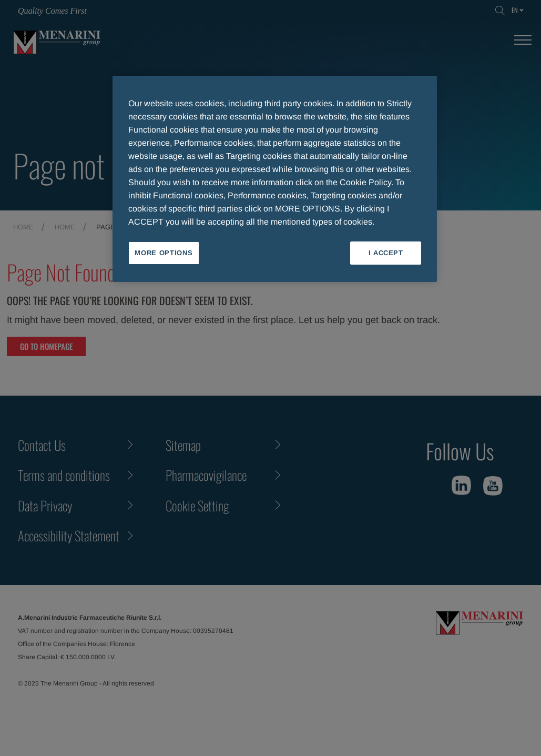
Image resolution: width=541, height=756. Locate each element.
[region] (275, 179)
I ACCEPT (386, 253)
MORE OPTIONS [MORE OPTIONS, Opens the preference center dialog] (164, 253)
